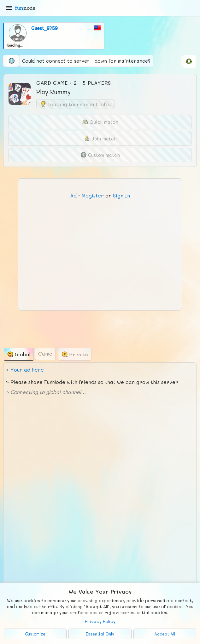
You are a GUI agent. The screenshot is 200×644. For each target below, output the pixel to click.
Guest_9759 (44, 28)
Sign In (121, 195)
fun (25, 8)
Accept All (165, 634)
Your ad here (27, 370)
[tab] (19, 354)
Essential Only (100, 634)
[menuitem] (189, 61)
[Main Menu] (9, 8)
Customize (35, 634)
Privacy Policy (100, 621)
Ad (73, 195)
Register (93, 195)
